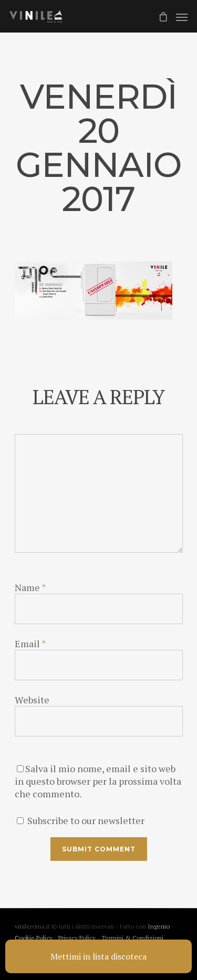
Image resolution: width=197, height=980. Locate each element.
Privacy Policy (78, 938)
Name (30, 587)
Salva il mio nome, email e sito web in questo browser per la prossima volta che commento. (98, 781)
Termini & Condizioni (132, 938)
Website (32, 700)
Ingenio (159, 926)
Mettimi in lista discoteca (98, 956)
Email (30, 644)
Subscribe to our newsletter (81, 820)
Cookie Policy (34, 938)
